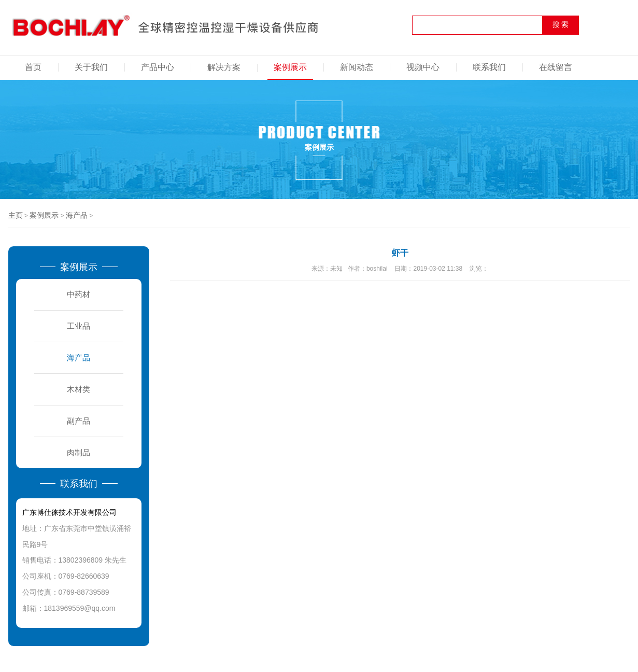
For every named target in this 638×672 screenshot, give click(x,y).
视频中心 (423, 67)
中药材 (79, 294)
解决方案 (224, 67)
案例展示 (290, 67)
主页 (16, 215)
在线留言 (556, 67)
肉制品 (79, 452)
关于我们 (91, 67)
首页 (33, 67)
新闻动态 (357, 67)
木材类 (79, 389)
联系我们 (489, 67)
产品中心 (158, 67)
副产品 (79, 421)
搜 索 (561, 25)
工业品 (79, 326)
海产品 (77, 215)
